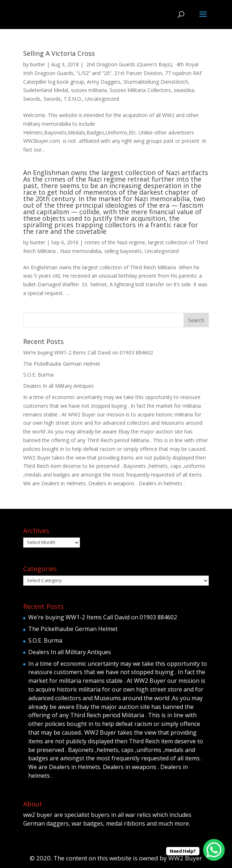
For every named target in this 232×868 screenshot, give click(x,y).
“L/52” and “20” (94, 73)
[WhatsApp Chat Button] (214, 850)
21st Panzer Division (138, 73)
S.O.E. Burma (38, 375)
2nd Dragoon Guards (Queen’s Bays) (128, 64)
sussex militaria (89, 90)
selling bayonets (123, 251)
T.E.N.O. (73, 99)
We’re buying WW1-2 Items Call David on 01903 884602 (88, 352)
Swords (32, 99)
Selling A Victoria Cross (59, 53)
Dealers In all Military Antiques (58, 386)
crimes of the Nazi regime (115, 242)
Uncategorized (102, 99)
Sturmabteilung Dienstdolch (156, 82)
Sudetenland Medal (46, 90)
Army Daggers (104, 82)
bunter (38, 64)
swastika (184, 90)
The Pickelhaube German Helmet (62, 364)
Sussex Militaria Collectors (140, 90)
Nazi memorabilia (81, 251)
